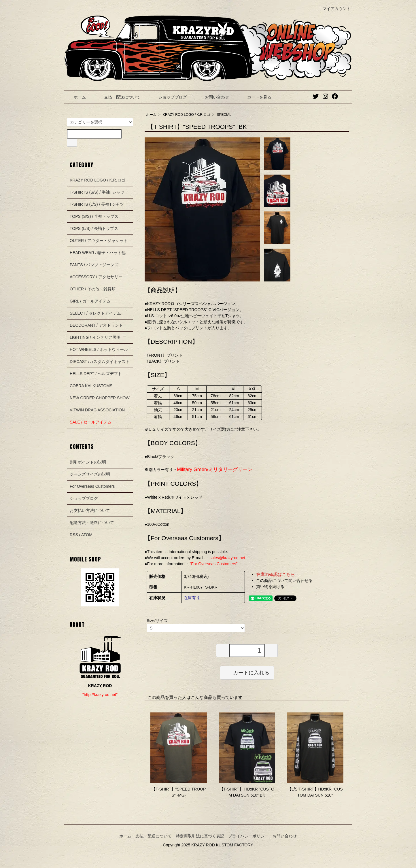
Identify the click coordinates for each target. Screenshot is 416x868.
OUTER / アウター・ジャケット (99, 241)
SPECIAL (224, 115)
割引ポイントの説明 (88, 462)
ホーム (76, 97)
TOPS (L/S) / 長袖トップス (94, 228)
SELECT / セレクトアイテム (95, 313)
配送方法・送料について (92, 523)
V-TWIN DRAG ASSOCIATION (97, 410)
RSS (74, 535)
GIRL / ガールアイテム (90, 301)
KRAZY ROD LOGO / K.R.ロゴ (187, 115)
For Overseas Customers (92, 486)
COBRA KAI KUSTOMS (91, 386)
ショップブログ (168, 97)
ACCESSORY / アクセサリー (96, 277)
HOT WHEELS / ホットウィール (99, 349)
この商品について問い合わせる (284, 580)
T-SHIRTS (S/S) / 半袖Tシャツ (97, 192)
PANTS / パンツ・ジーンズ (94, 265)
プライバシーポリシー (248, 836)
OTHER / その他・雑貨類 (93, 289)
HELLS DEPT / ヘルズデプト (96, 374)
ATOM (87, 535)
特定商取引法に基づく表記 (200, 836)
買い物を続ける (270, 587)
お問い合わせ (213, 97)
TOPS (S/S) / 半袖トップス (94, 216)
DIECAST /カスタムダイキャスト (100, 362)
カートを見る (255, 97)
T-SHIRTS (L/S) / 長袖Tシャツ (97, 204)
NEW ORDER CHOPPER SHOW (100, 398)
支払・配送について (118, 97)
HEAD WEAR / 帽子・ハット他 (98, 253)
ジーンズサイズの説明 (90, 474)
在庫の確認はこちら (276, 574)
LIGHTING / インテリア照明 (95, 337)
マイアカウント (333, 9)
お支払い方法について (90, 510)
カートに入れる (247, 672)
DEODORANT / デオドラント (96, 325)
